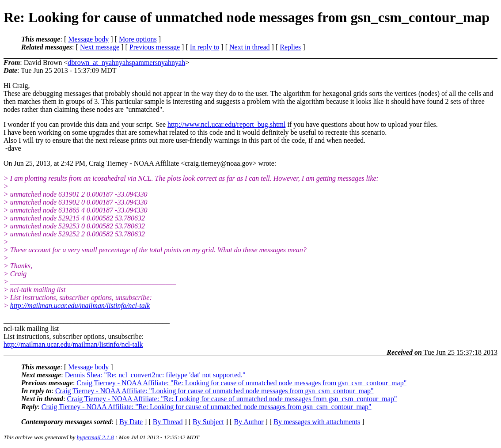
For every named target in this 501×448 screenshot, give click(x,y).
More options (138, 39)
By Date (131, 422)
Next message (100, 47)
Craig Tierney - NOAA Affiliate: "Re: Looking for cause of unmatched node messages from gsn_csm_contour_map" (241, 383)
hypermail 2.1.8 (95, 437)
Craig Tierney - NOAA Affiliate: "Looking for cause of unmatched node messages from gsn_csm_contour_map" (214, 391)
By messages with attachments (317, 422)
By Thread (168, 422)
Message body (88, 39)
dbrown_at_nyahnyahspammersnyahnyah (126, 63)
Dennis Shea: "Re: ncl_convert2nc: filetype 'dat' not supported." (155, 375)
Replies (290, 47)
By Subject (208, 422)
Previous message (155, 47)
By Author (249, 422)
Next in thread (250, 47)
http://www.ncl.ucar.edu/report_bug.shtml (226, 124)
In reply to (205, 47)
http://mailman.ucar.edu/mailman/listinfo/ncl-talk (80, 306)
